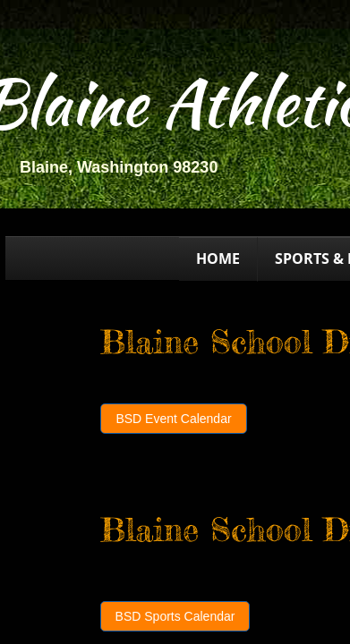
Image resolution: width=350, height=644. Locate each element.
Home (218, 258)
